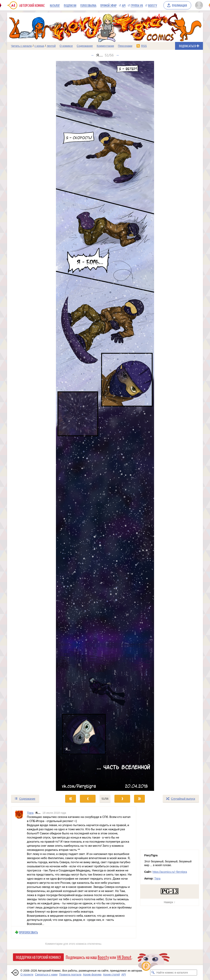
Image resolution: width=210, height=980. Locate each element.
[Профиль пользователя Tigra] (19, 866)
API (124, 5)
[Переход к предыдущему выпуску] (32, 426)
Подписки (70, 5)
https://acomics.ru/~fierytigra (170, 872)
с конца (39, 46)
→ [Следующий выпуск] (117, 55)
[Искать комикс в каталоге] (153, 973)
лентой (51, 46)
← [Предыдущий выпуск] (93, 55)
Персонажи (125, 46)
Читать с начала (21, 46)
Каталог (55, 5)
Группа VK (137, 5)
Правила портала (70, 975)
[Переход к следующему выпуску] (105, 426)
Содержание (85, 46)
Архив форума (92, 975)
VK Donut (124, 957)
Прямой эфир (108, 5)
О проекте (27, 975)
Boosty (153, 5)
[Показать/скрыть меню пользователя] (198, 5)
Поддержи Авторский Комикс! (38, 957)
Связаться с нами (46, 975)
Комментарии (105, 46)
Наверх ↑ (170, 902)
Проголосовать (28, 932)
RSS (144, 46)
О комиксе (66, 46)
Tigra (157, 878)
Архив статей (111, 975)
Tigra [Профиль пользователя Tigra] (30, 813)
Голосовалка (88, 5)
